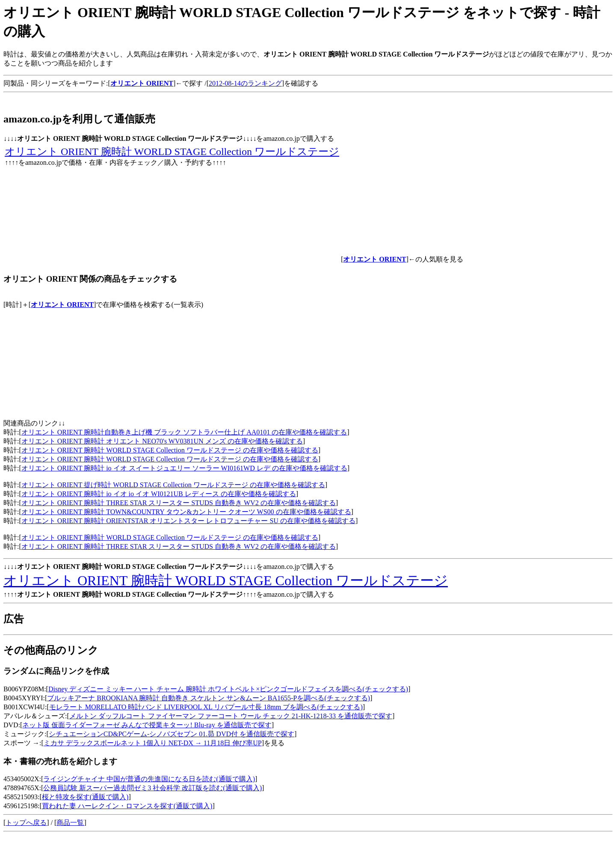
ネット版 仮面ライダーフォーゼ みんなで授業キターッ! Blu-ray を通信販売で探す (147, 725)
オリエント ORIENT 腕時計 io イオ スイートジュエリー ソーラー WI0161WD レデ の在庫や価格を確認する (184, 468)
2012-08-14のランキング (245, 83)
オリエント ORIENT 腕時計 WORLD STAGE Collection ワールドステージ (172, 152)
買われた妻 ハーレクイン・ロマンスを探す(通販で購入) (127, 806)
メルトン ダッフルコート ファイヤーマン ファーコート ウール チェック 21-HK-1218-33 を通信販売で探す (231, 716)
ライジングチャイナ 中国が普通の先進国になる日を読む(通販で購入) (149, 779)
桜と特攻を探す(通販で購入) (85, 797)
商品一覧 (70, 823)
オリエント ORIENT (62, 305)
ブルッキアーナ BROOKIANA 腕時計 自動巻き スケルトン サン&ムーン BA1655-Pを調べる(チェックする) (209, 698)
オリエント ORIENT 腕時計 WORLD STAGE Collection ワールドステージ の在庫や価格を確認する (170, 450)
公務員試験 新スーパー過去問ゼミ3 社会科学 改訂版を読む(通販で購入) (153, 788)
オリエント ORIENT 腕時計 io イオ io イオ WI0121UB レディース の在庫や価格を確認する (159, 494)
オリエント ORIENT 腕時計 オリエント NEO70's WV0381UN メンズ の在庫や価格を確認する (162, 441)
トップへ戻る (26, 823)
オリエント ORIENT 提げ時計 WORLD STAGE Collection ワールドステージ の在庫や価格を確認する (173, 485)
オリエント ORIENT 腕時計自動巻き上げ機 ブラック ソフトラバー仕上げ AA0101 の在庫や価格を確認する (184, 432)
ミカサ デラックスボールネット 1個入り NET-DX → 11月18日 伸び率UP (153, 743)
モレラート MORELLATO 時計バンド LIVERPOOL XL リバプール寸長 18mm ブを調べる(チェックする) (206, 707)
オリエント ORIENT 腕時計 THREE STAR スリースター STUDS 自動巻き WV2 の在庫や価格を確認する (179, 503)
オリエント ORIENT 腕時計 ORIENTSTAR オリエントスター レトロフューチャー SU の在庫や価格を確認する (188, 521)
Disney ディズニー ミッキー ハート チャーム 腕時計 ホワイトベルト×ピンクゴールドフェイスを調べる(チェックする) (228, 689)
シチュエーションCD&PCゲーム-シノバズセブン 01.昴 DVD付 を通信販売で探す (172, 734)
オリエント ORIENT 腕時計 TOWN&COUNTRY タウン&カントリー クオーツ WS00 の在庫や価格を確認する (186, 512)
